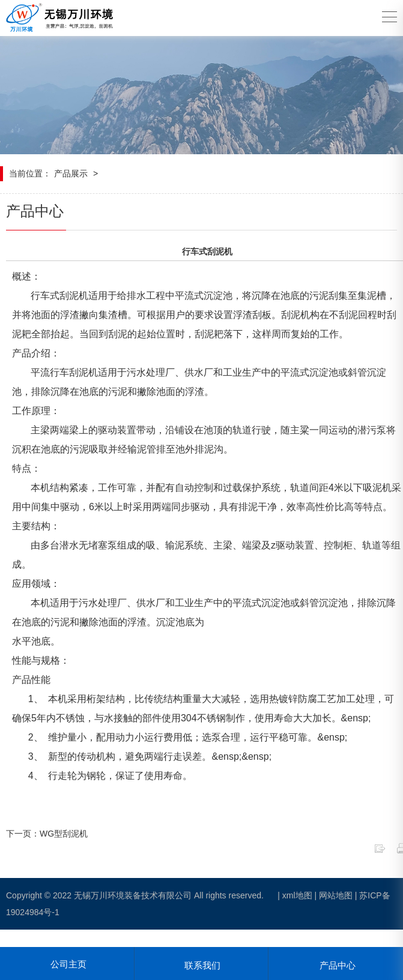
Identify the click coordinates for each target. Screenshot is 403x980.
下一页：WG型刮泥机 (47, 834)
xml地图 (297, 895)
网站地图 (336, 895)
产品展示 (71, 173)
